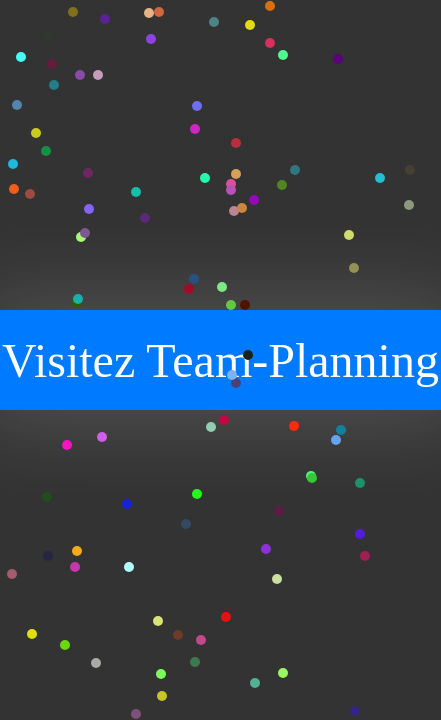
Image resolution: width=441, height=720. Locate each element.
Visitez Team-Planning (220, 360)
